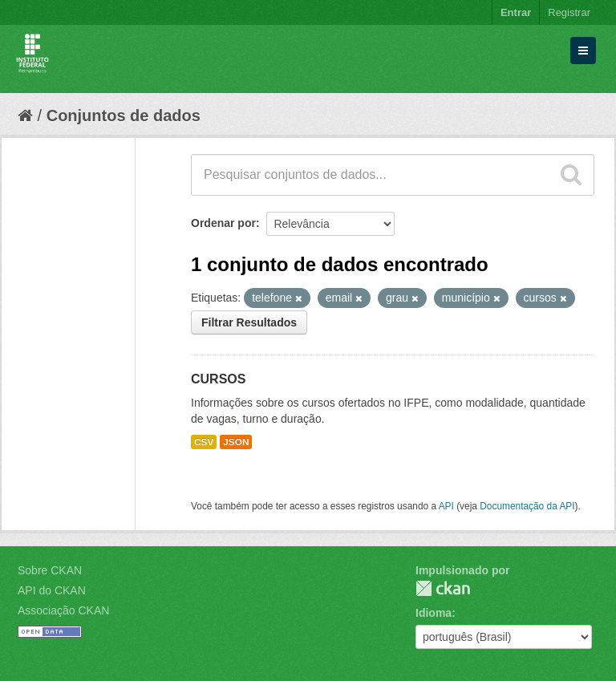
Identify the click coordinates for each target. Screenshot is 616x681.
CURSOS (218, 379)
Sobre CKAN (50, 570)
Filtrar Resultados (249, 322)
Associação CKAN (63, 610)
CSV (204, 442)
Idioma (434, 613)
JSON (236, 442)
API (446, 506)
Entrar (516, 12)
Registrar (569, 12)
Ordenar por (223, 223)
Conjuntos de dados (124, 116)
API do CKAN (52, 590)
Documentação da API (527, 506)
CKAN (443, 588)
